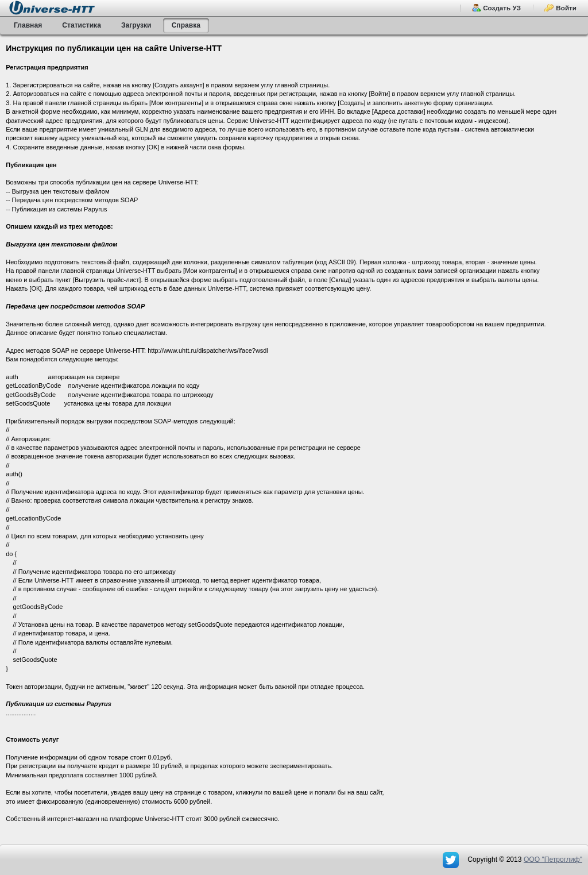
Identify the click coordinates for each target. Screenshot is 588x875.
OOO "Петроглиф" (553, 859)
